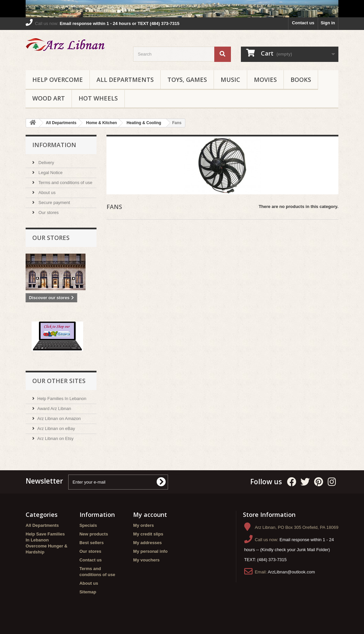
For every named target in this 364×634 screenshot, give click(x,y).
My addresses (147, 543)
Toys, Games (187, 80)
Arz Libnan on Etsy (55, 438)
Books (301, 80)
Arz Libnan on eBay (56, 428)
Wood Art (49, 98)
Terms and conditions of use (65, 183)
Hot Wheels (98, 98)
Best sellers (92, 543)
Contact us (303, 23)
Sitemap (88, 592)
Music (230, 80)
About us (46, 193)
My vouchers (146, 560)
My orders (143, 525)
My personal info (150, 551)
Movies (265, 80)
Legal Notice (50, 173)
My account (150, 515)
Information (54, 145)
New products (94, 534)
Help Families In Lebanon (62, 399)
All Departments (125, 80)
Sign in (328, 23)
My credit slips (148, 534)
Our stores (48, 212)
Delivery (46, 163)
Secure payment (54, 203)
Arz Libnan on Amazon (59, 419)
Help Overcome (58, 80)
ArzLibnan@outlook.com (291, 572)
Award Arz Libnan (54, 409)
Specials (88, 525)
